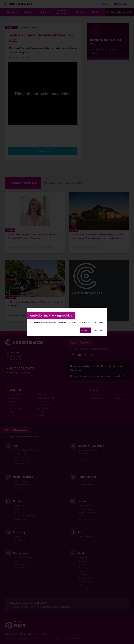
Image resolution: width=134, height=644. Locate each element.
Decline (98, 330)
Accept (85, 330)
